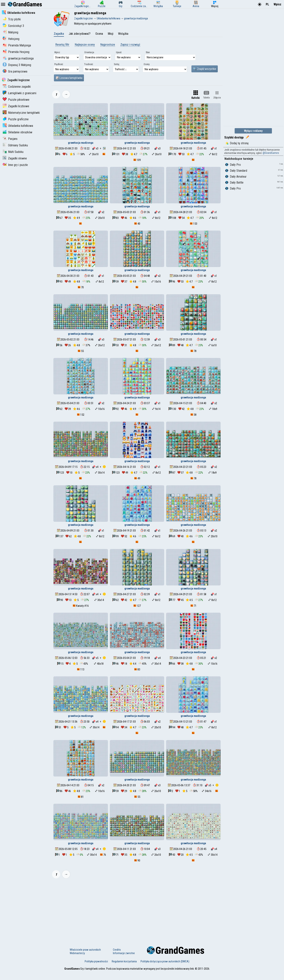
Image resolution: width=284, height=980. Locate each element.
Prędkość (59, 64)
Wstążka (123, 34)
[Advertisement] (137, 910)
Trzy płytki (12, 19)
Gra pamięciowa (15, 71)
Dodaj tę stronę (237, 143)
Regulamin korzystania (124, 961)
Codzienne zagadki (17, 87)
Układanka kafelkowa (19, 13)
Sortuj (117, 64)
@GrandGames (271, 153)
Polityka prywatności (96, 961)
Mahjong (10, 32)
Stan (148, 52)
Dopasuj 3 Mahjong (17, 65)
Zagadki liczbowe (16, 106)
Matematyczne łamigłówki (21, 113)
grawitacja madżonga (18, 58)
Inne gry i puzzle (15, 165)
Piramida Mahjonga (17, 45)
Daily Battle (234, 183)
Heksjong (11, 39)
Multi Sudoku (13, 152)
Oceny (147, 64)
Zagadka (59, 34)
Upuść (119, 52)
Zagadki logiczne (16, 80)
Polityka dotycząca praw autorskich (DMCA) (165, 961)
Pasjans (10, 139)
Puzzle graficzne (16, 119)
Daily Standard (236, 171)
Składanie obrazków (17, 132)
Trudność (89, 64)
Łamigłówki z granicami (19, 93)
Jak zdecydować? (80, 34)
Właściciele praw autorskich (85, 950)
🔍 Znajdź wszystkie (205, 69)
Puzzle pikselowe (16, 100)
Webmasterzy (77, 953)
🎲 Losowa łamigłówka (69, 78)
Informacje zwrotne (124, 953)
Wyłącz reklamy (253, 131)
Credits (117, 950)
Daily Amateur (236, 177)
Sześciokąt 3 (13, 26)
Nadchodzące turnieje (239, 159)
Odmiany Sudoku (15, 145)
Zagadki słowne (15, 158)
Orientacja (89, 52)
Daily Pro (233, 165)
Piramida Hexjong (16, 52)
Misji (111, 34)
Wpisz (277, 4)
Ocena (99, 34)
